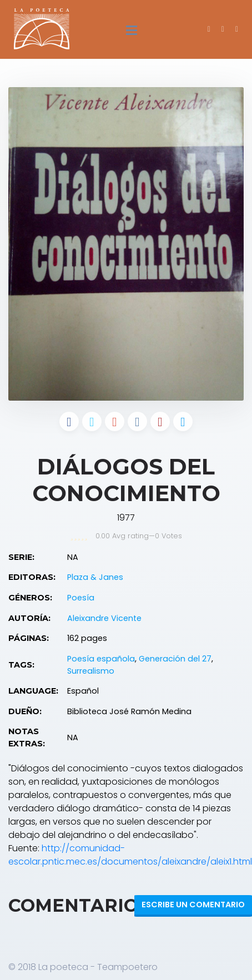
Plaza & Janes (95, 577)
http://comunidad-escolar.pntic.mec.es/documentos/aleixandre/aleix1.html (130, 855)
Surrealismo (91, 671)
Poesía (81, 598)
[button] (237, 29)
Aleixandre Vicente (104, 618)
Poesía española (101, 659)
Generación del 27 (175, 659)
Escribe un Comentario (193, 905)
